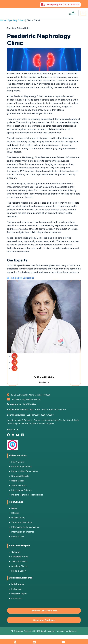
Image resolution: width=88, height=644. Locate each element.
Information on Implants (23, 532)
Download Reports (20, 476)
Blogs (14, 508)
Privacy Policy (18, 518)
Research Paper (19, 594)
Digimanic (73, 631)
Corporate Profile (20, 557)
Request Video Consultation (25, 471)
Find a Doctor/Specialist (20, 278)
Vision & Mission (19, 561)
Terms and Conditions (22, 522)
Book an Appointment (22, 467)
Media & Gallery (19, 571)
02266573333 (47, 415)
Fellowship (16, 589)
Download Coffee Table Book (44, 611)
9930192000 (60, 409)
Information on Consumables (25, 527)
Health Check (18, 481)
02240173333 (33, 415)
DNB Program (18, 584)
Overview (16, 552)
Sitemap (15, 513)
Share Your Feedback (44, 620)
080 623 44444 (71, 5)
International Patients (21, 490)
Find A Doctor (18, 462)
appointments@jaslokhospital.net (26, 399)
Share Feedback (19, 485)
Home (3, 20)
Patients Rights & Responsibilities (27, 495)
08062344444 (30, 404)
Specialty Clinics (16, 20)
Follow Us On (18, 536)
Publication (17, 598)
